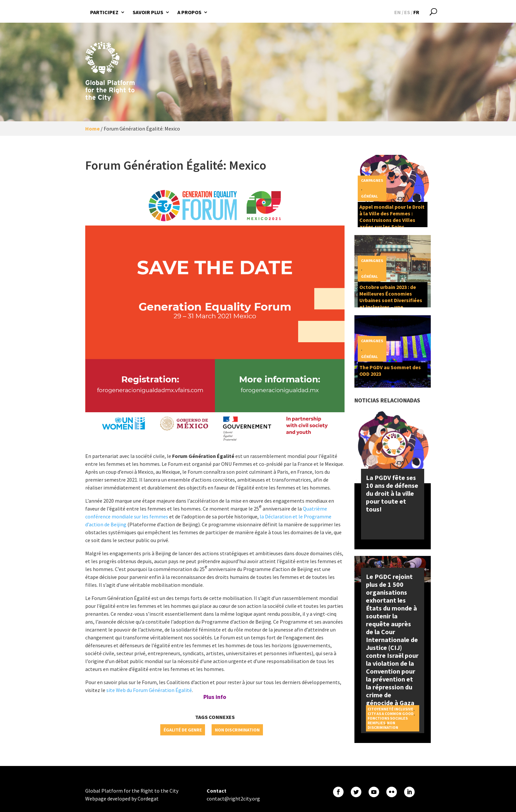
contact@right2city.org (233, 799)
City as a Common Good (391, 714)
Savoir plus (148, 12)
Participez (104, 12)
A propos (189, 12)
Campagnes (372, 180)
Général (369, 196)
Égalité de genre (183, 730)
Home (92, 129)
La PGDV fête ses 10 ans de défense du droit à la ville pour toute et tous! (392, 493)
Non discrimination (237, 730)
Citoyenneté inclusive (390, 709)
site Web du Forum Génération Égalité (149, 690)
